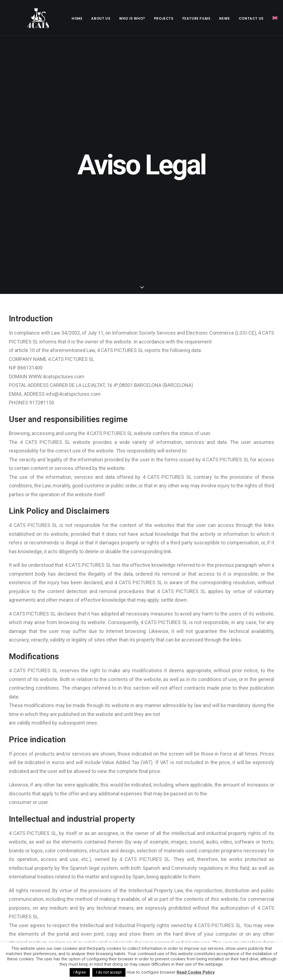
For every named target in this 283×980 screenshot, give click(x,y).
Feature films (196, 18)
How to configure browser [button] (151, 972)
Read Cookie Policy (196, 972)
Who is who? (132, 18)
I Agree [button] (80, 972)
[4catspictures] (31, 18)
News (224, 18)
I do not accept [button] (109, 972)
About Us (101, 18)
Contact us (251, 18)
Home (77, 18)
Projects (164, 18)
